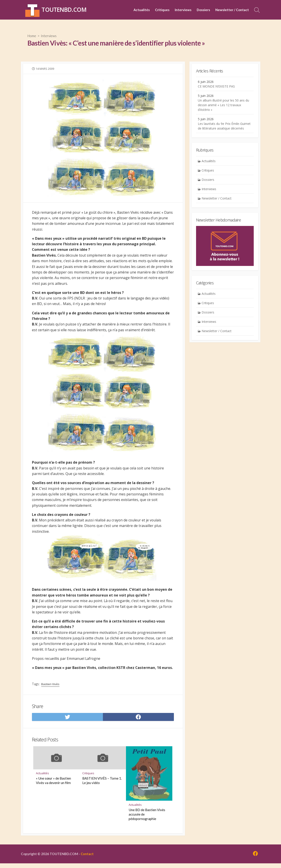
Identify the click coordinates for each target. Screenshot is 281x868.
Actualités (142, 10)
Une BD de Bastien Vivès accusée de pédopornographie (147, 818)
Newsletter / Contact (232, 10)
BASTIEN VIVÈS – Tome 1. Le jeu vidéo (102, 784)
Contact (88, 858)
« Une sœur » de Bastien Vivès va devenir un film (53, 784)
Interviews (183, 10)
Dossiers (203, 10)
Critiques (162, 10)
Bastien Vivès (51, 687)
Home (32, 36)
